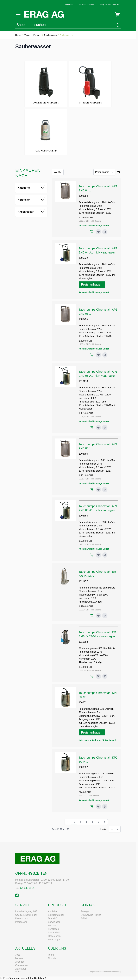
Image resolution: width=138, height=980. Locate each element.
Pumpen (37, 35)
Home (18, 35)
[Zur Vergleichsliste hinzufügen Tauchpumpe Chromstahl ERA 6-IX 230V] (105, 616)
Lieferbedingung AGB (26, 911)
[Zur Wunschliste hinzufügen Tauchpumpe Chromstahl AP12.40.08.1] (98, 490)
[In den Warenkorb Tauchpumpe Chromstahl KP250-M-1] (92, 806)
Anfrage (85, 911)
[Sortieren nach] (104, 172)
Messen (19, 958)
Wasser (27, 35)
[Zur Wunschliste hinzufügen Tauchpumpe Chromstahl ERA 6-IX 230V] (98, 616)
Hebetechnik (55, 936)
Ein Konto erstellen (86, 5)
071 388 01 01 (27, 888)
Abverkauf (21, 969)
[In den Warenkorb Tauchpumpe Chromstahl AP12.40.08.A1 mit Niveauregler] (92, 555)
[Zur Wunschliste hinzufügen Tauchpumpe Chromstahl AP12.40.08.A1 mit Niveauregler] (98, 555)
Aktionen (20, 962)
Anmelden (69, 5)
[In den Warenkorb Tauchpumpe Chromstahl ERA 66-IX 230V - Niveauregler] (92, 676)
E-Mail (84, 918)
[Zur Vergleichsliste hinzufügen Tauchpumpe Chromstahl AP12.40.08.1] (105, 490)
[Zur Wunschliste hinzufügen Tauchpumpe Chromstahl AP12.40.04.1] (98, 232)
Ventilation (54, 929)
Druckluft (53, 918)
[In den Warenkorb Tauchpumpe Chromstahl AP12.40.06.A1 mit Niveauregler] (92, 428)
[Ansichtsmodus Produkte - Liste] (56, 172)
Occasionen (22, 965)
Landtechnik (54, 933)
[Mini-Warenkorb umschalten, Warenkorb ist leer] (118, 14)
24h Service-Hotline (91, 915)
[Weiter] (104, 822)
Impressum (21, 922)
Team (51, 955)
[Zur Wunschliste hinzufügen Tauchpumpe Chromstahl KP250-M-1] (98, 806)
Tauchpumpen (50, 35)
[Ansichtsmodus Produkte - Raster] (60, 172)
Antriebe (52, 911)
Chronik (52, 958)
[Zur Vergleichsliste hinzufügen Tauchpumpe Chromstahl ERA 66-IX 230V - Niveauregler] (105, 676)
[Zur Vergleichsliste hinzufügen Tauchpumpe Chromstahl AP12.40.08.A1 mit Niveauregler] (105, 555)
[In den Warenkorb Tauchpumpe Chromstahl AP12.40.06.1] (92, 355)
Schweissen (54, 922)
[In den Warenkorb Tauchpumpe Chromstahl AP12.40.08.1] (92, 489)
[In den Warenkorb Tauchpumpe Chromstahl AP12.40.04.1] (92, 232)
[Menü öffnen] (18, 14)
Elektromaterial (56, 915)
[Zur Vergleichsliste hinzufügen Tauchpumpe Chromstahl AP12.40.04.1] (105, 232)
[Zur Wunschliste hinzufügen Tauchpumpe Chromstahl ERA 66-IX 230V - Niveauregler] (98, 676)
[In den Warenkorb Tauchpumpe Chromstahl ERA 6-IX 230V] (92, 616)
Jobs (18, 955)
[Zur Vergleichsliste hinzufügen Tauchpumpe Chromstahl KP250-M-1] (105, 806)
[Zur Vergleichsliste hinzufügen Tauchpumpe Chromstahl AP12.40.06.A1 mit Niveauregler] (105, 428)
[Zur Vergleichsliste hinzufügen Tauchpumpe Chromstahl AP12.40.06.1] (105, 355)
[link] (68, 822)
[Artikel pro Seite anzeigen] (115, 829)
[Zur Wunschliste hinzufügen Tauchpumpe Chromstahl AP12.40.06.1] (98, 355)
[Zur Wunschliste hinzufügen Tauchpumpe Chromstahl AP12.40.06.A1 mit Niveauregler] (98, 428)
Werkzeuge (54, 940)
